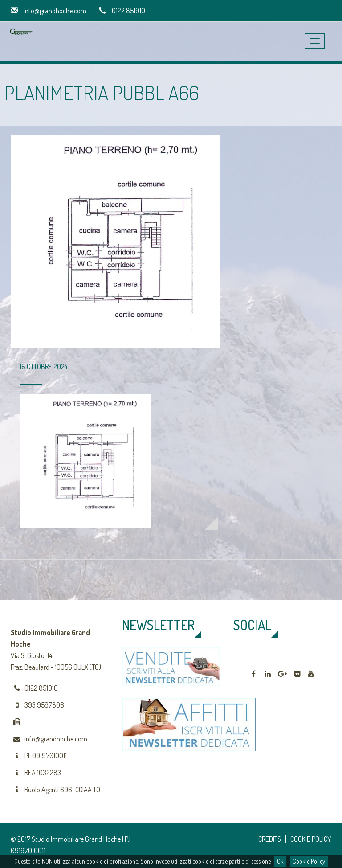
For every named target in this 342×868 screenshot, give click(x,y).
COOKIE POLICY (311, 839)
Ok (280, 861)
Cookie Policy (309, 861)
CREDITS (270, 839)
